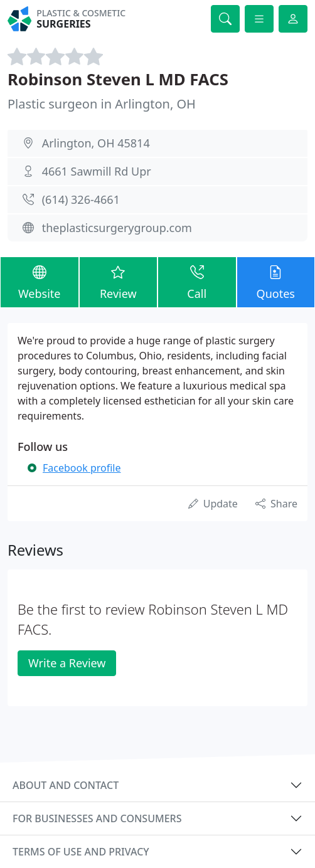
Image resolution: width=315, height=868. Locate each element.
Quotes (276, 282)
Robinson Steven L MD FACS (118, 79)
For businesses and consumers (97, 818)
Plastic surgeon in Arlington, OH (102, 104)
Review (119, 282)
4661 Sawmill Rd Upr (97, 171)
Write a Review (67, 663)
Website (40, 282)
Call (197, 282)
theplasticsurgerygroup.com (117, 228)
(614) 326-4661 (81, 199)
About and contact (66, 785)
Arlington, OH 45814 (96, 143)
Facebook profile (82, 468)
